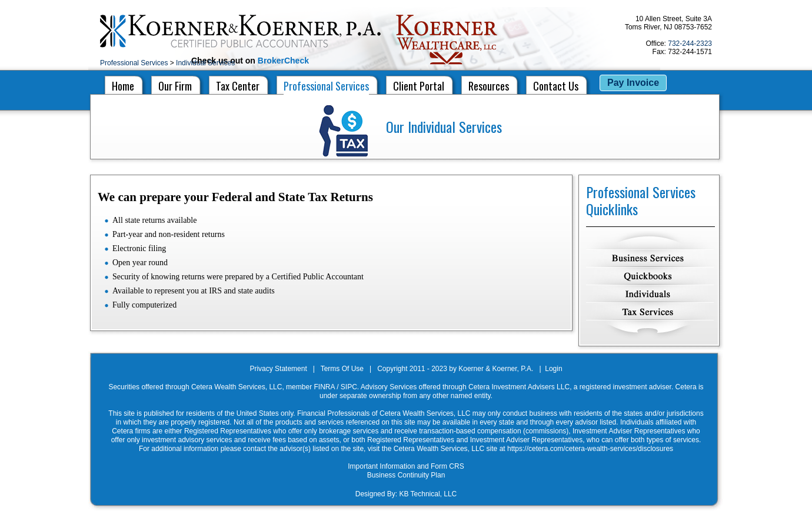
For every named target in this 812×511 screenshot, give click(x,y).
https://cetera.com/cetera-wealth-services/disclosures (590, 449)
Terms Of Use (342, 369)
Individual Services (205, 63)
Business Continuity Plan (406, 475)
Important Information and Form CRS (406, 466)
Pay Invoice (633, 83)
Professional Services (134, 63)
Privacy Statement (278, 369)
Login (553, 369)
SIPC (349, 387)
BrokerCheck (283, 61)
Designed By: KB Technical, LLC (406, 494)
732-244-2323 (690, 44)
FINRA (324, 387)
